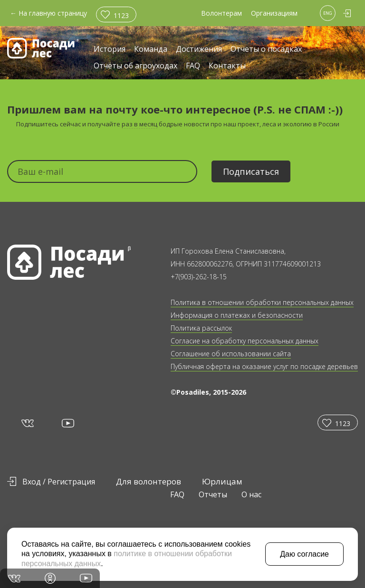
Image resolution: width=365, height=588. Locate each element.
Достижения (199, 50)
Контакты (227, 66)
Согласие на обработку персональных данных (245, 341)
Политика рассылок (201, 328)
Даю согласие (304, 554)
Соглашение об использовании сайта (231, 354)
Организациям (274, 13)
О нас (251, 494)
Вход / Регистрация (59, 482)
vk (27, 423)
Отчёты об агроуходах (135, 66)
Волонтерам (221, 13)
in (50, 578)
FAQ (193, 66)
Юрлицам (222, 481)
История (110, 50)
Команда (151, 50)
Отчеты (213, 494)
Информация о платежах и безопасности (237, 315)
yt (67, 423)
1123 (121, 15)
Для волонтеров (149, 481)
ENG (328, 13)
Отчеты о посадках (266, 50)
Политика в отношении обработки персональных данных (262, 302)
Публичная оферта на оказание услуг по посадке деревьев (264, 366)
